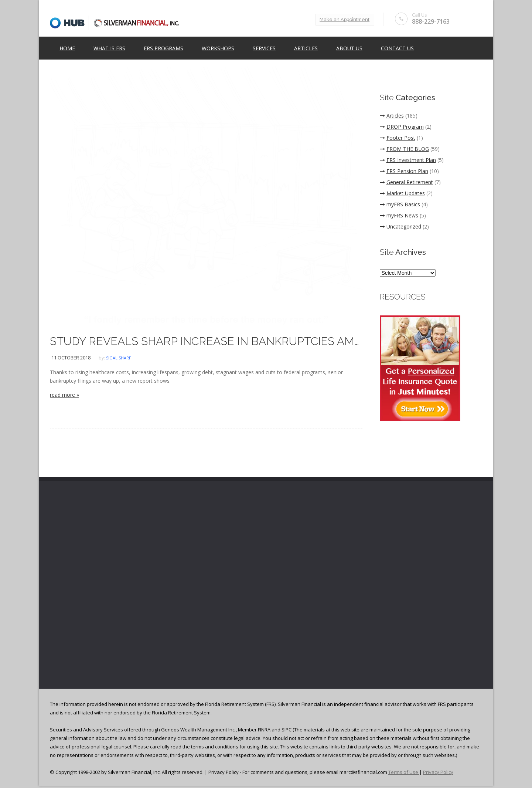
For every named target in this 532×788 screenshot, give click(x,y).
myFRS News (399, 215)
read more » (64, 395)
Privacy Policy (438, 772)
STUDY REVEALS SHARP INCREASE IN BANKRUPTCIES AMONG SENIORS (207, 341)
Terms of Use (404, 772)
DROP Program (402, 127)
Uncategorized (400, 226)
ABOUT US (349, 49)
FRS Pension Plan (404, 171)
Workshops (218, 49)
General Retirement (406, 182)
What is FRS (109, 49)
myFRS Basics (400, 204)
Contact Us (397, 49)
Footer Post (398, 138)
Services (264, 49)
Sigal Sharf (119, 358)
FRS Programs (163, 49)
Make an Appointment (342, 19)
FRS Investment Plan (408, 160)
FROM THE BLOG (404, 149)
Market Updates (402, 193)
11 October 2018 (71, 358)
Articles (306, 49)
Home (67, 49)
